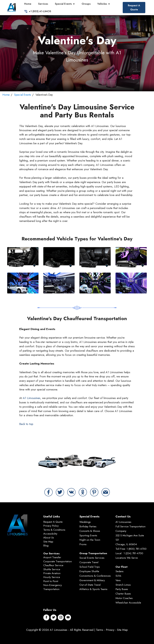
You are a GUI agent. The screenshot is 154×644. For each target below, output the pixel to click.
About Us (49, 538)
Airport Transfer (52, 557)
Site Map (48, 542)
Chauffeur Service (53, 565)
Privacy (110, 630)
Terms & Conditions (54, 530)
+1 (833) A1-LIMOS (37, 11)
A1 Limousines (32, 398)
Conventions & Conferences (95, 576)
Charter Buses (123, 594)
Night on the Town (90, 540)
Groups (85, 4)
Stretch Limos (123, 585)
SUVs (118, 576)
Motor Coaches (124, 598)
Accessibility (50, 534)
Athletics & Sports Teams (93, 589)
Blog (46, 545)
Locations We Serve (127, 558)
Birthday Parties (88, 526)
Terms (100, 630)
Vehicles (101, 4)
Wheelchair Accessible (128, 603)
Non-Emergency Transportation (53, 587)
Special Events (62, 4)
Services (42, 4)
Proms (83, 544)
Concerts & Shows (90, 531)
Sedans (119, 571)
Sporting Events (88, 535)
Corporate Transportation (58, 561)
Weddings (85, 522)
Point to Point (51, 581)
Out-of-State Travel (90, 585)
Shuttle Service (52, 569)
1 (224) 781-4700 (133, 553)
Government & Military (92, 580)
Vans (118, 580)
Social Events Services (92, 558)
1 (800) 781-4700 (137, 549)
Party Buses (122, 589)
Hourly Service (52, 577)
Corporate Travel (89, 562)
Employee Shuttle (89, 571)
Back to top (26, 424)
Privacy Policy (51, 526)
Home (27, 4)
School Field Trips (90, 567)
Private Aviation (52, 573)
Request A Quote (134, 7)
